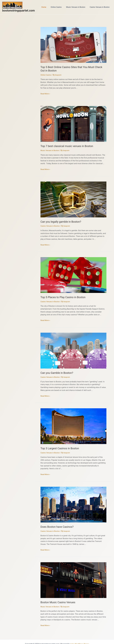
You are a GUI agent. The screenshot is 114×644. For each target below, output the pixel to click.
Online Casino (58, 7)
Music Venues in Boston (77, 7)
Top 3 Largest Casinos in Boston (57, 445)
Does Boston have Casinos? (55, 523)
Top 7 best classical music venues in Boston (64, 145)
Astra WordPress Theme (80, 640)
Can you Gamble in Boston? (55, 370)
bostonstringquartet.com (19, 11)
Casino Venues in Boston (100, 7)
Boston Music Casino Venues (56, 598)
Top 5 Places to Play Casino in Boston (60, 295)
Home (47, 7)
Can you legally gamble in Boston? (58, 220)
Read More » (45, 93)
